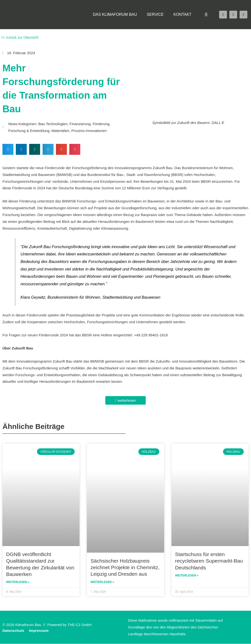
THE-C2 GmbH (80, 625)
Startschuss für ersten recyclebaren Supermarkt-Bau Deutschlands (209, 561)
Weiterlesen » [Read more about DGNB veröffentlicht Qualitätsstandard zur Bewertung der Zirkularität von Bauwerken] (18, 582)
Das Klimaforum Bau (115, 14)
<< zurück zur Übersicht (20, 37)
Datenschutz (13, 631)
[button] (206, 15)
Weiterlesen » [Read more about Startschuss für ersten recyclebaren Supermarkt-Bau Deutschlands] (187, 576)
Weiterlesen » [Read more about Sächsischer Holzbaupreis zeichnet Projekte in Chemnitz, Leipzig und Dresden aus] (102, 582)
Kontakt (182, 14)
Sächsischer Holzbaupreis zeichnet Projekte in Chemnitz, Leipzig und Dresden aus (125, 567)
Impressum (39, 631)
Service (155, 14)
